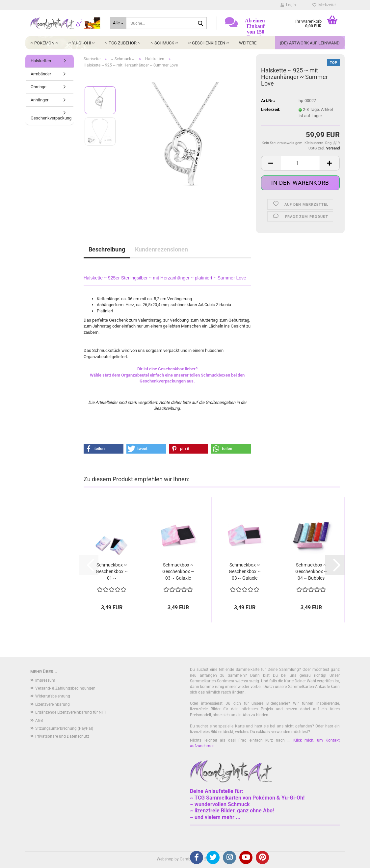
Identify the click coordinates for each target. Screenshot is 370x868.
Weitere (248, 43)
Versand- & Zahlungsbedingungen (65, 688)
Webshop (165, 859)
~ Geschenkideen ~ (209, 43)
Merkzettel (324, 5)
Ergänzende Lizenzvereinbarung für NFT (71, 712)
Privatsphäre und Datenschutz (62, 736)
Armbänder (41, 74)
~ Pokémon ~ (44, 43)
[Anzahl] (300, 163)
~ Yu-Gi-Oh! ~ (81, 43)
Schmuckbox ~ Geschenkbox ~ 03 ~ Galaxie (178, 571)
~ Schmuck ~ (164, 43)
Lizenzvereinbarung (53, 704)
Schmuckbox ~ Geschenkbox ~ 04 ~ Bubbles (311, 571)
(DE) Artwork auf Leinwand (310, 43)
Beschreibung (107, 249)
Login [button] (288, 5)
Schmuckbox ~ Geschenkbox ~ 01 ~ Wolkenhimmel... (112, 572)
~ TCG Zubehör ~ (123, 43)
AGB (39, 721)
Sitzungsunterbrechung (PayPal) (64, 728)
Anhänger (40, 100)
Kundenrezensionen (161, 249)
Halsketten (41, 61)
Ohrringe (39, 87)
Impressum (45, 680)
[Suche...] (118, 23)
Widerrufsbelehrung (53, 696)
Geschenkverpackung (51, 118)
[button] (271, 163)
